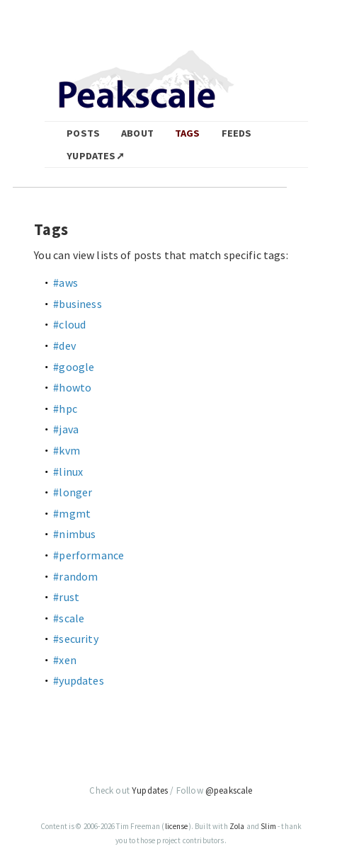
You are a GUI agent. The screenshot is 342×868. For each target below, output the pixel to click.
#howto (72, 387)
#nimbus (74, 534)
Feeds (237, 133)
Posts (83, 133)
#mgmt (72, 513)
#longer (73, 492)
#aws (65, 282)
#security (75, 639)
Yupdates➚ (95, 156)
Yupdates (150, 790)
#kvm (67, 450)
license (177, 826)
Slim (268, 826)
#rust (66, 597)
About (137, 133)
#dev (64, 346)
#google (74, 367)
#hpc (65, 409)
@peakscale (229, 790)
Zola (237, 826)
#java (66, 429)
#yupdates (78, 680)
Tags (188, 133)
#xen (65, 660)
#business (77, 304)
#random (75, 576)
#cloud (69, 324)
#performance (89, 555)
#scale (69, 618)
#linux (68, 472)
